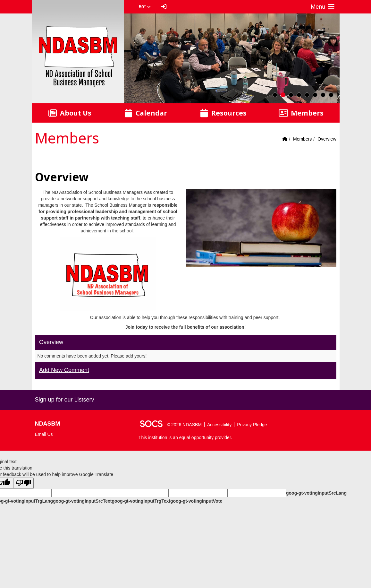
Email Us (44, 434)
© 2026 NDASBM (184, 425)
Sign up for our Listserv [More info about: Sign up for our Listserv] (65, 400)
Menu (323, 7)
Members (302, 139)
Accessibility (219, 425)
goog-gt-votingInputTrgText (141, 501)
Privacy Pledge (252, 425)
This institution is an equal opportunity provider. (185, 437)
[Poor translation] (23, 483)
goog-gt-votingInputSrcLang (316, 493)
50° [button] (145, 7)
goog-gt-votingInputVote (196, 501)
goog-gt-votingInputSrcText (82, 501)
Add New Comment (64, 370)
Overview (327, 139)
